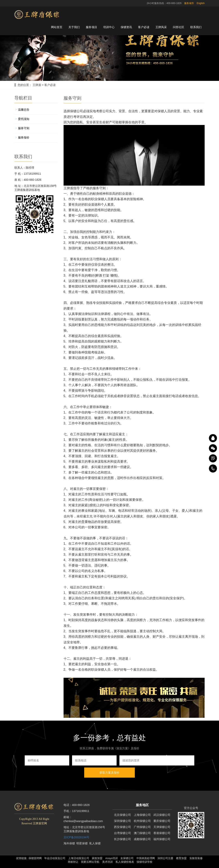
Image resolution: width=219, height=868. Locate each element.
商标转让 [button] (73, 862)
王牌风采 (161, 27)
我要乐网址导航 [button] (90, 862)
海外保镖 (69, 843)
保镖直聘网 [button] (35, 858)
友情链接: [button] (22, 858)
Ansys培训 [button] (111, 858)
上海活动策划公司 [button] (79, 858)
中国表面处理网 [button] (146, 858)
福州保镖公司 (162, 839)
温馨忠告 (24, 110)
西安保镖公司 (122, 827)
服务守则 (24, 128)
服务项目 (91, 27)
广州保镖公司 (142, 827)
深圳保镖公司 (122, 821)
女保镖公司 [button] (127, 858)
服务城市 (189, 3)
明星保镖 (82, 843)
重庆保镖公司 (162, 821)
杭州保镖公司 (142, 821)
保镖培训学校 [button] (145, 862)
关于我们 (74, 27)
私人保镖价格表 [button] (125, 862)
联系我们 (196, 27)
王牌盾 (37, 85)
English (201, 3)
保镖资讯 (126, 27)
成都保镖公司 (142, 839)
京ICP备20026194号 (77, 837)
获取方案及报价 (109, 773)
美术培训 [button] (107, 862)
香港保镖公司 (162, 833)
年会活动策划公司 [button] (55, 858)
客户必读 (144, 27)
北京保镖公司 (122, 815)
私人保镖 (95, 843)
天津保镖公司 (162, 827)
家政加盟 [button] (97, 858)
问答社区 (179, 27)
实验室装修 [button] (196, 858)
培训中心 (109, 27)
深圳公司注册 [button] (165, 858)
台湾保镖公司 (122, 833)
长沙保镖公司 (122, 839)
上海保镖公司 (142, 815)
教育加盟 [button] (181, 858)
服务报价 (24, 137)
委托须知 (24, 119)
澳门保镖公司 (142, 833)
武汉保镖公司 (162, 815)
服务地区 (142, 805)
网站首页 (57, 27)
